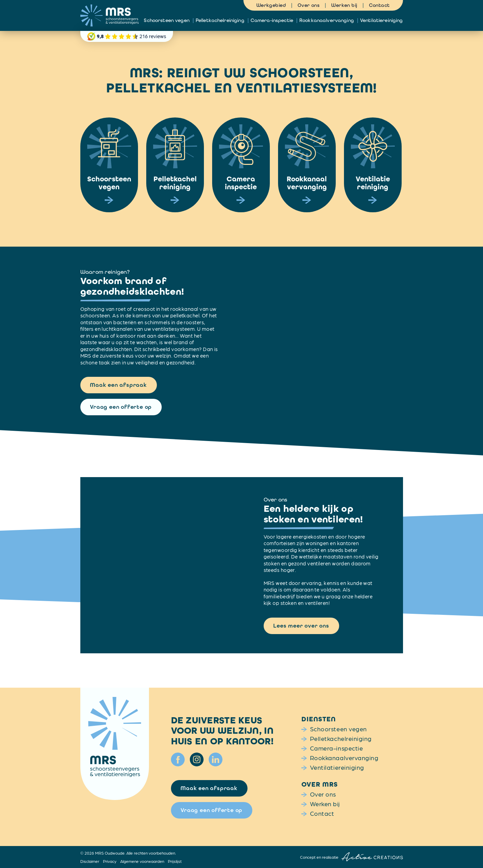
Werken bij (344, 5)
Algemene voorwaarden (142, 861)
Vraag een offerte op (121, 407)
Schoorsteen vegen (166, 20)
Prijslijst (175, 861)
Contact (379, 5)
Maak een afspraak (118, 385)
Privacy (110, 861)
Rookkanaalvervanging (327, 20)
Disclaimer (90, 861)
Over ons (309, 5)
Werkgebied (271, 5)
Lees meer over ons (301, 626)
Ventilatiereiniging (382, 20)
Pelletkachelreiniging (220, 20)
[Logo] (110, 16)
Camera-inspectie (272, 20)
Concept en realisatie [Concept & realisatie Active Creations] (352, 857)
